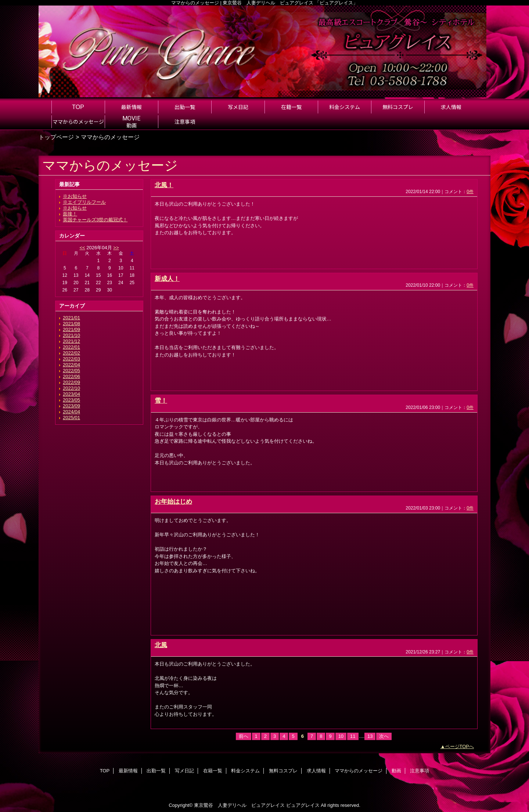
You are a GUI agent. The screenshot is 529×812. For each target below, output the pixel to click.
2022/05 (71, 371)
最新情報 (128, 771)
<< (82, 248)
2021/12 (71, 341)
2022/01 (71, 347)
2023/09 (71, 406)
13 (370, 736)
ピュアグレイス (303, 805)
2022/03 (71, 359)
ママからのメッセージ (359, 771)
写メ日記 (184, 771)
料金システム (245, 771)
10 (341, 736)
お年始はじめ (173, 501)
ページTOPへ (460, 746)
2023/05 (71, 400)
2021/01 (71, 318)
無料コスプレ (283, 771)
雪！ (161, 400)
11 (353, 736)
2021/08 (71, 324)
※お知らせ (75, 196)
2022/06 (71, 376)
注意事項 (420, 771)
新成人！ (167, 279)
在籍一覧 (213, 771)
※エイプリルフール (84, 202)
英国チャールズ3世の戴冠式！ (95, 220)
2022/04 (71, 365)
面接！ (70, 214)
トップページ (56, 137)
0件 (470, 192)
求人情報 (316, 771)
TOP (78, 107)
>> (116, 248)
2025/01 (71, 418)
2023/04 (71, 394)
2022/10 (71, 388)
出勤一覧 (156, 771)
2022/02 (71, 353)
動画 (396, 771)
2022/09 (71, 382)
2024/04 (71, 412)
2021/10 (71, 335)
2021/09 (71, 329)
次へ (384, 736)
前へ (244, 736)
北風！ (164, 185)
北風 (161, 645)
